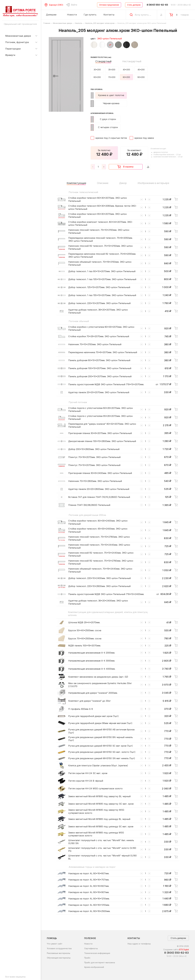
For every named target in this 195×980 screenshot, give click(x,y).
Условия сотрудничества (59, 948)
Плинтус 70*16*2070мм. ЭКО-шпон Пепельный (94, 457)
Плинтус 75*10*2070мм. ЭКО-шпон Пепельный (94, 465)
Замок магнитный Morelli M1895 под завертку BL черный (99, 796)
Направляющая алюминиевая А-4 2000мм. (92, 653)
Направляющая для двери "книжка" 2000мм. (93, 693)
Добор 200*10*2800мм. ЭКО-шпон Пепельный (94, 449)
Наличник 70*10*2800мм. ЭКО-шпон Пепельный (95, 481)
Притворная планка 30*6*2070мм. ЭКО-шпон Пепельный (100, 433)
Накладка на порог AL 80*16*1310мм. (89, 905)
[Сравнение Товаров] (161, 15)
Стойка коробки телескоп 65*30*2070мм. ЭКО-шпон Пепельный (97, 215)
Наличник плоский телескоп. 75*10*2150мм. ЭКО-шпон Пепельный (99, 231)
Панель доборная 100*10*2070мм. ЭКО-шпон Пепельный (100, 368)
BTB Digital (184, 950)
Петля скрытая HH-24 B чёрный (86, 781)
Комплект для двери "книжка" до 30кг (89, 701)
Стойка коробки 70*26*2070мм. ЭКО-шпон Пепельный (99, 336)
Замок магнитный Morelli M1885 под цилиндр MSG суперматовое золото (96, 834)
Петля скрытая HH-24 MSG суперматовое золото (95, 788)
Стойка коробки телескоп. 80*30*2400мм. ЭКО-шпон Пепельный (98, 522)
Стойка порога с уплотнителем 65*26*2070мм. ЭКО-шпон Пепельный (100, 418)
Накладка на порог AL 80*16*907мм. (89, 892)
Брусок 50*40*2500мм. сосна (85, 630)
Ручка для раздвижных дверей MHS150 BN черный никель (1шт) (100, 739)
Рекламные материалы (58, 953)
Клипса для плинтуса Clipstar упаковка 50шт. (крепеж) (98, 765)
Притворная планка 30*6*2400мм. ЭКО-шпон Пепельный (100, 473)
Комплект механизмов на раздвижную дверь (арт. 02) (98, 677)
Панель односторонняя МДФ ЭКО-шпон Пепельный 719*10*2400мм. (106, 594)
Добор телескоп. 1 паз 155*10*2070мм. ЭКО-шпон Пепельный (102, 295)
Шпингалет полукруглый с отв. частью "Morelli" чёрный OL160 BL (102, 857)
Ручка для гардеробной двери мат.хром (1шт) (93, 716)
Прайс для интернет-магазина (100, 962)
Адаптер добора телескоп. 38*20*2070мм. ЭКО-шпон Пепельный (98, 311)
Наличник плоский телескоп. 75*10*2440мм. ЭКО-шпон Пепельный (99, 546)
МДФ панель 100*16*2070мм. (84, 646)
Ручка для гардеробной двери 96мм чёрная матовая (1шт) (100, 723)
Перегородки (13, 49)
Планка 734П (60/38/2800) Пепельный (89, 505)
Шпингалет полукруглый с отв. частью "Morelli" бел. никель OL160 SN (101, 842)
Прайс (87, 958)
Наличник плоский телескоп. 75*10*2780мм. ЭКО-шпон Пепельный (99, 538)
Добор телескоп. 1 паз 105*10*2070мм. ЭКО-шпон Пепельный (102, 279)
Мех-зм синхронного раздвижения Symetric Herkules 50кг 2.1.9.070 (100, 685)
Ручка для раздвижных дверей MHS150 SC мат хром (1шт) (100, 746)
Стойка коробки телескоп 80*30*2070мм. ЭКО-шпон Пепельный (97, 199)
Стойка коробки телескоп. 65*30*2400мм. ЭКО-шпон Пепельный (98, 530)
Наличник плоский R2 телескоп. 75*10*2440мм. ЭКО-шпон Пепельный (101, 554)
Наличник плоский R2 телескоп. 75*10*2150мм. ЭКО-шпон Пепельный (100, 247)
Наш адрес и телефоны (139, 944)
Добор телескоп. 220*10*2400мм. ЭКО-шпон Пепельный (99, 578)
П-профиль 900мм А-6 (81, 709)
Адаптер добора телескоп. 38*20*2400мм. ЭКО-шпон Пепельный (98, 602)
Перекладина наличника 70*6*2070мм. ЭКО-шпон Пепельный (103, 352)
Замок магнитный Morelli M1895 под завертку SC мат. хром (101, 804)
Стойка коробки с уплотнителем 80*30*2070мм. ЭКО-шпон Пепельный (101, 328)
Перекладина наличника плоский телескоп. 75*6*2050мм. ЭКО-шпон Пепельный (100, 239)
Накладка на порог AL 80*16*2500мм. (89, 911)
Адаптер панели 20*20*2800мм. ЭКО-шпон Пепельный (99, 489)
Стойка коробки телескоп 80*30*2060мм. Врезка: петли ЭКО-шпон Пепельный (102, 207)
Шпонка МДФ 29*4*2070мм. (84, 622)
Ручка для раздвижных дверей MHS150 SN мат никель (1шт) (102, 758)
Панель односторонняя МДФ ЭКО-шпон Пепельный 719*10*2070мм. (106, 384)
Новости (88, 944)
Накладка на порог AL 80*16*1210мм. (89, 899)
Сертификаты (91, 948)
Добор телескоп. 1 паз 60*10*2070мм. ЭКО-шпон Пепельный (102, 271)
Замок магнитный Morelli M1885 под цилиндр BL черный (99, 819)
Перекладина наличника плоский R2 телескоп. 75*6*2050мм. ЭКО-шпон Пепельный (102, 255)
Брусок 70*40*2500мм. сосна (85, 639)
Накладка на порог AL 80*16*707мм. (89, 880)
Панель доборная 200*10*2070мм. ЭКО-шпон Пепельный (100, 376)
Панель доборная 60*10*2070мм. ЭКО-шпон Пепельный (99, 360)
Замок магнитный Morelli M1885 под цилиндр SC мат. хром (101, 826)
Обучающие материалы (59, 958)
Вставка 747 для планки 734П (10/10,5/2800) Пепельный (99, 497)
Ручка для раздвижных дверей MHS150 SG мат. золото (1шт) (102, 752)
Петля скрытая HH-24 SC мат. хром (88, 773)
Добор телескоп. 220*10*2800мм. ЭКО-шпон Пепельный (99, 586)
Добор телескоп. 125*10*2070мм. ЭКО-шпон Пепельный (99, 287)
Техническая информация (97, 953)
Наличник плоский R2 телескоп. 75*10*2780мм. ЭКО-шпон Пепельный (101, 562)
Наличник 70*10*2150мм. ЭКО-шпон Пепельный (95, 344)
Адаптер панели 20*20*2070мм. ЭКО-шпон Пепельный (99, 392)
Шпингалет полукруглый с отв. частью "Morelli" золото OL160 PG (102, 849)
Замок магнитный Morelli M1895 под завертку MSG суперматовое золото (96, 811)
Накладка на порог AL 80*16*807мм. (89, 886)
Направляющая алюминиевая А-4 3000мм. (92, 661)
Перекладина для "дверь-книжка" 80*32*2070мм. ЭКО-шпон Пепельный (102, 425)
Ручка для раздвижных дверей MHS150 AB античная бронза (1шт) (101, 731)
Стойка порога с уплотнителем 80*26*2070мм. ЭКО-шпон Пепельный (100, 410)
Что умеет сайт (55, 944)
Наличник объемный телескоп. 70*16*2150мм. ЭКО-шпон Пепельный (100, 263)
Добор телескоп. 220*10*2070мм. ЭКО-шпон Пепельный (99, 303)
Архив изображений (94, 967)
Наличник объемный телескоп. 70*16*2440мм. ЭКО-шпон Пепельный (100, 570)
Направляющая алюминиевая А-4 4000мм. (92, 669)
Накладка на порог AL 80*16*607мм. (89, 873)
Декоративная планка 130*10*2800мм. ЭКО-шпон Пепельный (102, 441)
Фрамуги (10, 55)
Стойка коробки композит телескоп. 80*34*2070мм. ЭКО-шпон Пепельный (100, 223)
